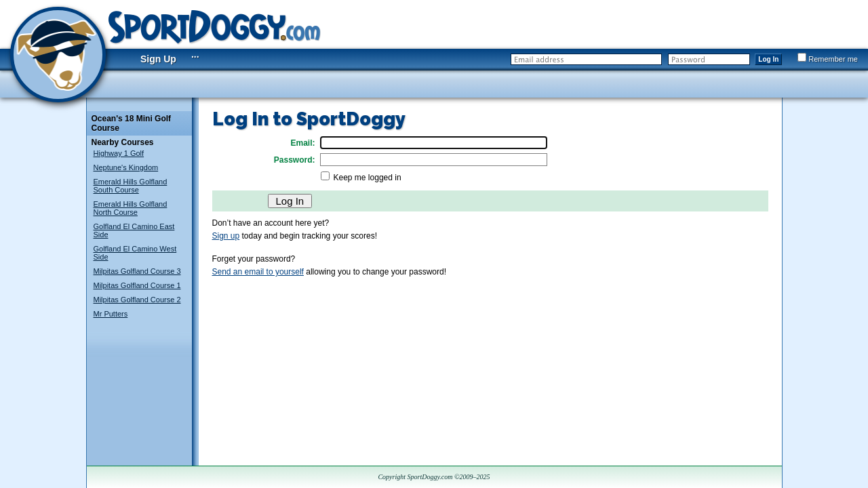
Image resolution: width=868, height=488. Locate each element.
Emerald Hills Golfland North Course (131, 208)
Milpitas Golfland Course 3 (137, 271)
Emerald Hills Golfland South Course (131, 186)
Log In (768, 59)
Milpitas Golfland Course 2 (137, 300)
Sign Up (158, 59)
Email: (302, 143)
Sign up (226, 236)
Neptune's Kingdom (126, 167)
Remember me (828, 59)
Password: (295, 160)
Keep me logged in (368, 178)
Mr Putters (111, 314)
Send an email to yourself (258, 272)
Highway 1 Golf (119, 153)
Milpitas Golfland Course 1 (137, 285)
